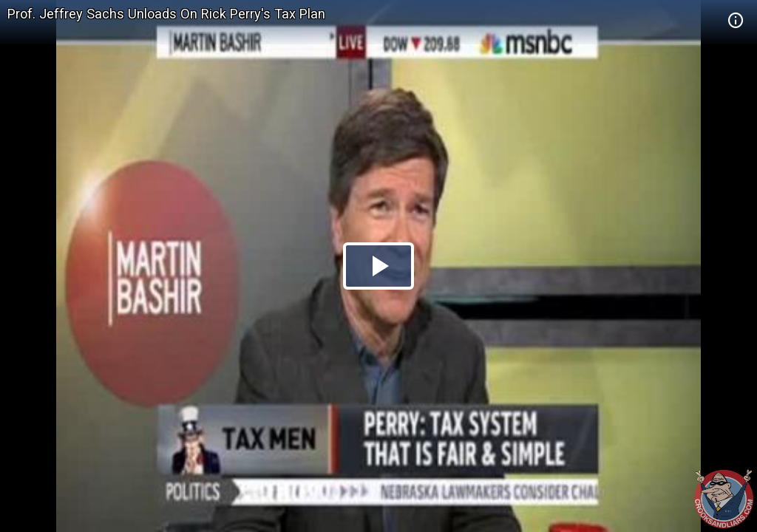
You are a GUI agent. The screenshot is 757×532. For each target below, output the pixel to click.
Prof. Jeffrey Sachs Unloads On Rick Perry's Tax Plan (166, 14)
